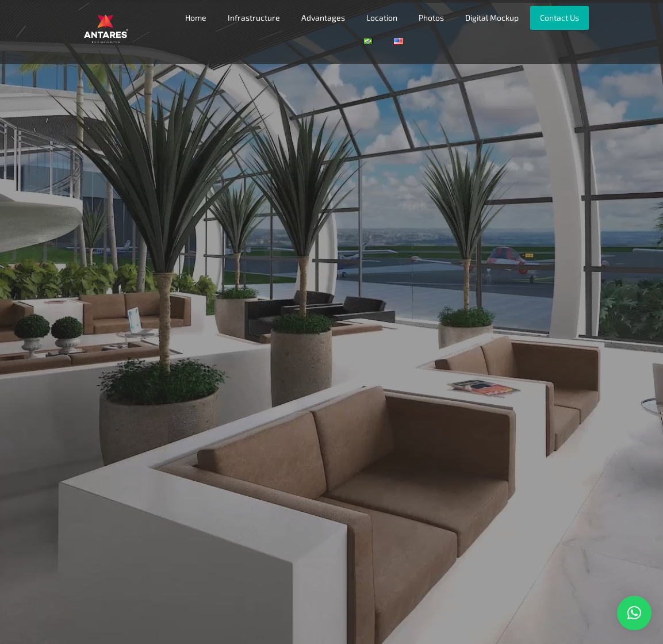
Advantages (323, 18)
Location (382, 18)
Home (196, 18)
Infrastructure (254, 18)
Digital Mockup (492, 18)
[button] (634, 613)
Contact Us (559, 18)
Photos (431, 18)
